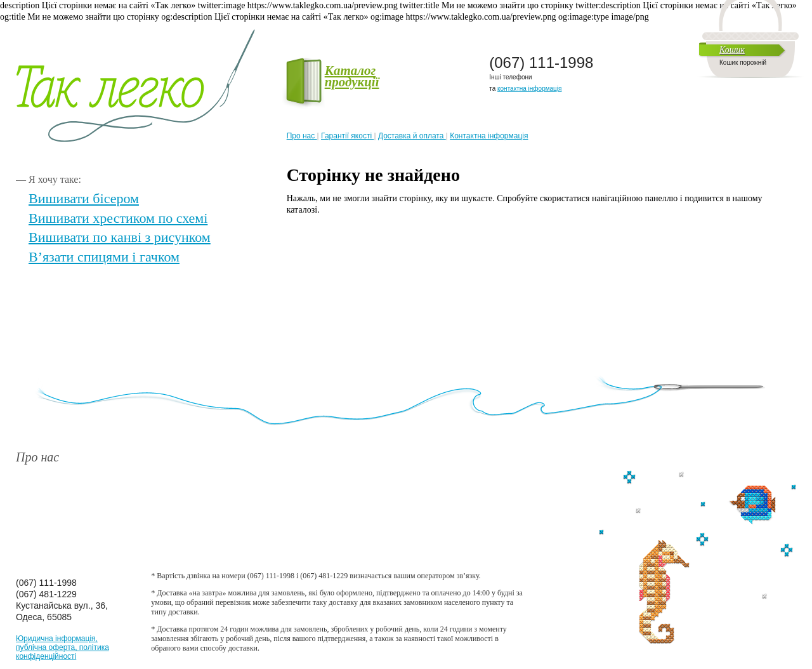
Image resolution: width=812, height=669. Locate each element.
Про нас (302, 136)
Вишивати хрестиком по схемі (118, 218)
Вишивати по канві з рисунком (120, 237)
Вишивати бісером (84, 199)
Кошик (732, 50)
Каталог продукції (333, 76)
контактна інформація (529, 89)
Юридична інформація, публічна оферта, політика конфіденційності (62, 647)
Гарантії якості (347, 136)
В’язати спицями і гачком (104, 257)
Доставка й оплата (412, 136)
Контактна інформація (489, 136)
